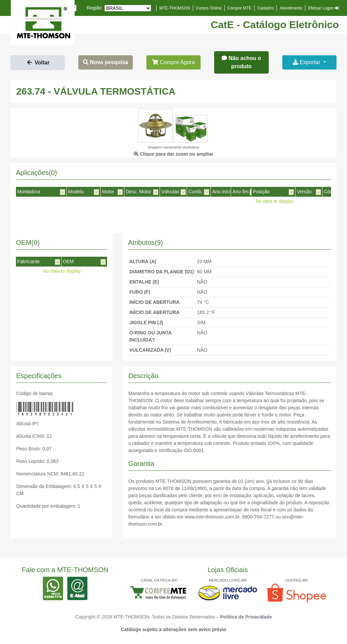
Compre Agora (173, 62)
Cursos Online (209, 8)
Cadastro (266, 8)
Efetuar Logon (323, 8)
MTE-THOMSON (175, 8)
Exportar (307, 62)
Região (94, 8)
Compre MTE (239, 8)
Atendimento (291, 8)
